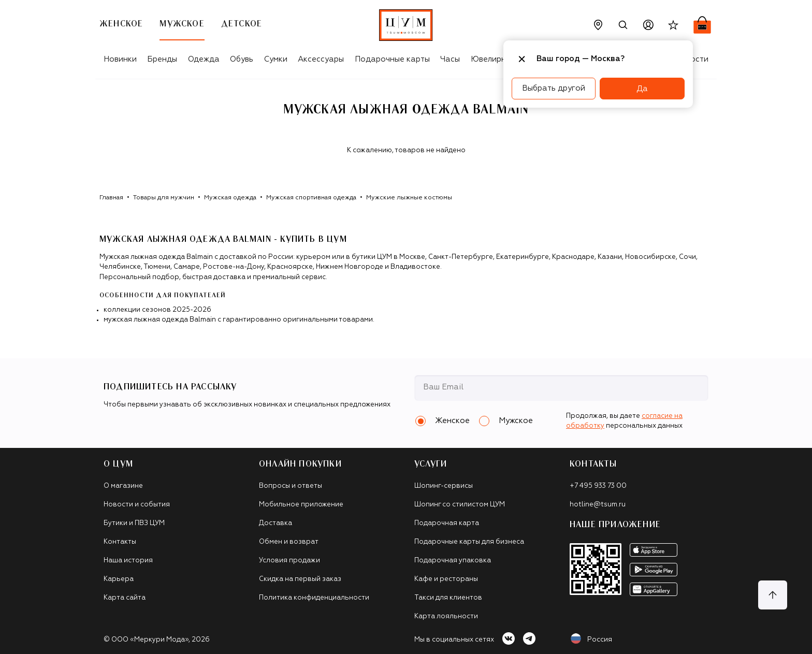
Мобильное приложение (301, 505)
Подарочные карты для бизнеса (469, 542)
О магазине (123, 486)
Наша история (128, 561)
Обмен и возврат (289, 542)
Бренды (162, 59)
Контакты (120, 542)
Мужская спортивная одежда (311, 198)
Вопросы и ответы (291, 486)
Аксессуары (321, 59)
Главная (111, 198)
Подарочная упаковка (453, 561)
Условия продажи (289, 561)
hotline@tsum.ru (598, 505)
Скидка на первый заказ (300, 579)
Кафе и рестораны (446, 579)
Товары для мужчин (164, 198)
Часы (450, 59)
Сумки (276, 59)
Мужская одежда (230, 198)
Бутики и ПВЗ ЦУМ (134, 523)
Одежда (204, 59)
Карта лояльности (446, 616)
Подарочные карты (392, 59)
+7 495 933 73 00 (598, 486)
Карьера (119, 579)
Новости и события (137, 505)
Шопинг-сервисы (444, 486)
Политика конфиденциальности (314, 598)
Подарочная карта (447, 523)
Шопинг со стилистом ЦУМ (460, 505)
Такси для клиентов (448, 598)
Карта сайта (125, 598)
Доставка (275, 523)
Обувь (242, 59)
